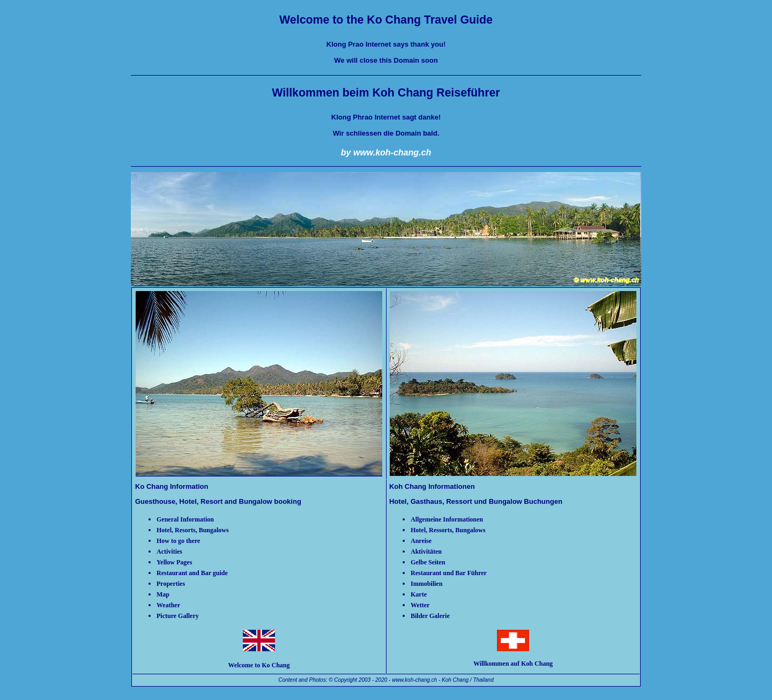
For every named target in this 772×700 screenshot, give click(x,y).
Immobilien (426, 584)
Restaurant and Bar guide (192, 573)
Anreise (421, 541)
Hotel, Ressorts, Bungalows (448, 530)
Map (163, 594)
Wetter (420, 605)
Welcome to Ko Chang (259, 665)
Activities (169, 552)
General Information (185, 519)
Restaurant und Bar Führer (449, 573)
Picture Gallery (178, 616)
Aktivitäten (426, 552)
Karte (419, 594)
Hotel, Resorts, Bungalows (193, 530)
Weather (168, 605)
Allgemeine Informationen (447, 519)
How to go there (178, 541)
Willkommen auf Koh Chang (513, 664)
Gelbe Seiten (428, 562)
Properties (171, 584)
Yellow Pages (174, 562)
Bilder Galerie (430, 616)
